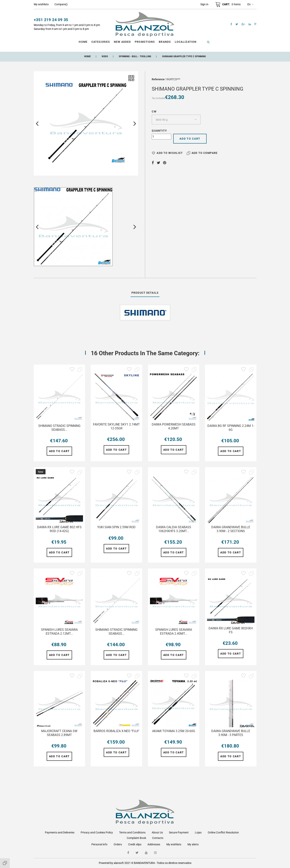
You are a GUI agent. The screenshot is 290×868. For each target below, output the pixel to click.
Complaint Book (136, 838)
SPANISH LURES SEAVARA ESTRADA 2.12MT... (59, 632)
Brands (165, 42)
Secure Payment (179, 832)
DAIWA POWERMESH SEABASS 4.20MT (174, 426)
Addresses (154, 844)
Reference (158, 79)
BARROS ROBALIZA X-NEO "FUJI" (116, 731)
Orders (118, 844)
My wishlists (174, 844)
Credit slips (135, 844)
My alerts (193, 844)
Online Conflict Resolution (223, 832)
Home (83, 42)
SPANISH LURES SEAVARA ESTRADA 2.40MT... (174, 632)
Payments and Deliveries (60, 832)
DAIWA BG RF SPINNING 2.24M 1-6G (231, 428)
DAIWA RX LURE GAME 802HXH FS (231, 630)
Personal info (99, 844)
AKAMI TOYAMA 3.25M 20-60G (174, 731)
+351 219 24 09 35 (51, 20)
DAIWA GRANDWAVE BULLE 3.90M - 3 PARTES (231, 733)
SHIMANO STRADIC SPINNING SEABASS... (59, 428)
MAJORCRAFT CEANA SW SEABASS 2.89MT (59, 733)
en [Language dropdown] (250, 4)
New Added (122, 42)
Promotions (145, 42)
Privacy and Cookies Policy (97, 832)
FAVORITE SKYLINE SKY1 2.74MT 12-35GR (116, 426)
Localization (186, 42)
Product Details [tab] (145, 293)
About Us (157, 832)
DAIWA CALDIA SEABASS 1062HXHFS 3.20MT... (174, 529)
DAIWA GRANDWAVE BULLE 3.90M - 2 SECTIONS (231, 529)
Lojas (198, 832)
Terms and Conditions (132, 832)
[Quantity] (162, 137)
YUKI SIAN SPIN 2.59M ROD (116, 527)
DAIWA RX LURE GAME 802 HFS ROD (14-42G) (59, 529)
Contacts (158, 838)
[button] (204, 4)
